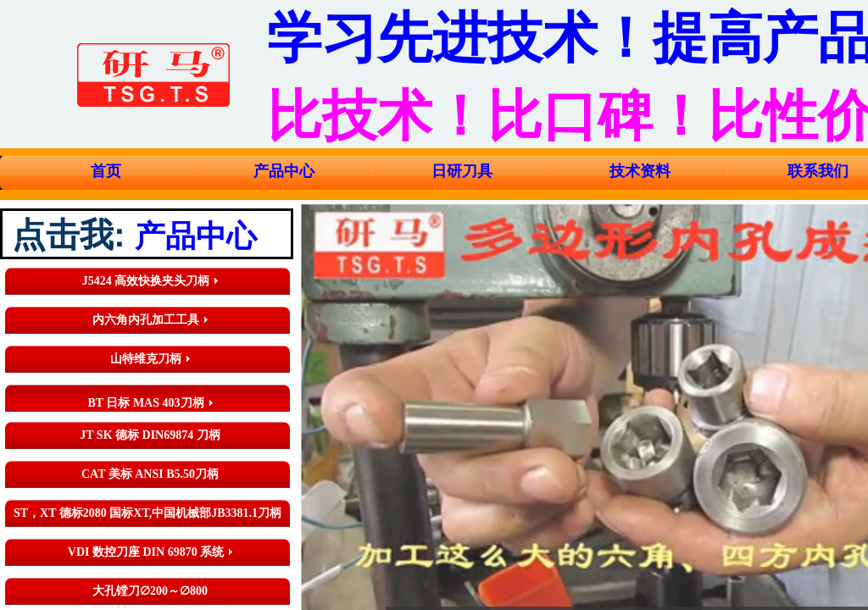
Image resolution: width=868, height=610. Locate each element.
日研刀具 (462, 171)
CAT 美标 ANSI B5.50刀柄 (150, 474)
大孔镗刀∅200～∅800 (150, 591)
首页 (106, 171)
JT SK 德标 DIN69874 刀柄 (150, 435)
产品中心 (284, 171)
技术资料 (640, 171)
